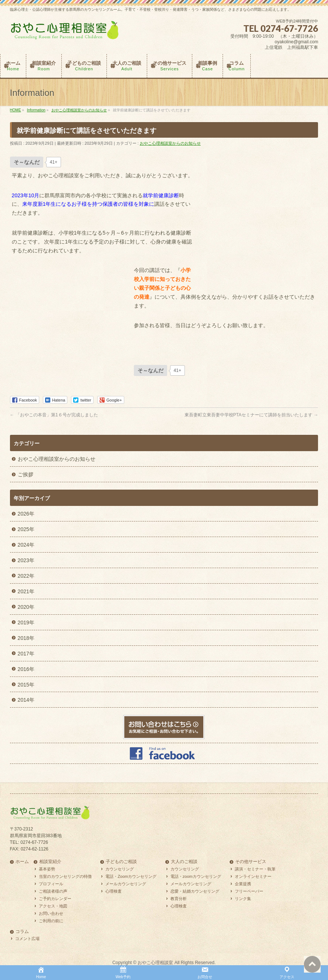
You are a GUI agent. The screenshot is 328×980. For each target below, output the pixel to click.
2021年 (26, 591)
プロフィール (51, 884)
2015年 (26, 685)
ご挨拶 (26, 474)
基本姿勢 (47, 869)
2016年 (26, 669)
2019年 (26, 622)
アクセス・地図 (53, 906)
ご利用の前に (51, 921)
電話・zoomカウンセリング (196, 876)
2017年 (26, 654)
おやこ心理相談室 (155, 963)
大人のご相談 (184, 862)
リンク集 (243, 899)
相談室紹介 (50, 862)
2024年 (26, 545)
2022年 (26, 576)
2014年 (26, 700)
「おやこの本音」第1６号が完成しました (54, 415)
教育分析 (179, 899)
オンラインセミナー (253, 876)
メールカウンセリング (126, 884)
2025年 (26, 529)
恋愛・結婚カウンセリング (195, 891)
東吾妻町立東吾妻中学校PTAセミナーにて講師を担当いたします (251, 415)
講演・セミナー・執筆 (255, 869)
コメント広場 (27, 939)
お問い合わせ (51, 913)
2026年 (26, 514)
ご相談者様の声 (53, 891)
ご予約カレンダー (55, 899)
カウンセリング (120, 869)
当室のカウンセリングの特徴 (65, 876)
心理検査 (114, 891)
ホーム (22, 862)
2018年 (26, 638)
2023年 (26, 560)
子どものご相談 (121, 862)
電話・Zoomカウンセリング (131, 876)
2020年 (26, 607)
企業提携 (243, 884)
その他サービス (251, 862)
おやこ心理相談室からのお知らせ (170, 143)
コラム (22, 932)
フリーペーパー (249, 891)
